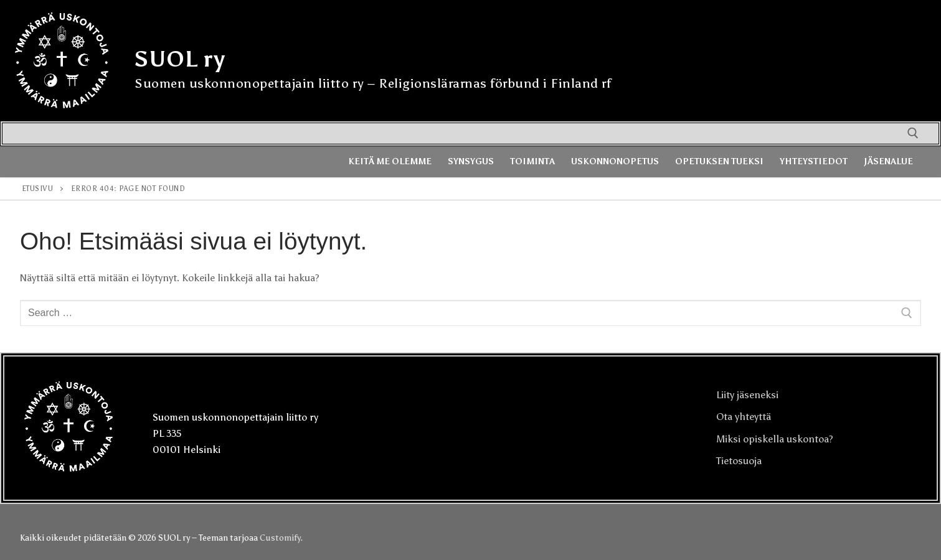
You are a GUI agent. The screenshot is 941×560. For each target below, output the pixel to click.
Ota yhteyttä (744, 417)
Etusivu (38, 189)
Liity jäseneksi (747, 395)
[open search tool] (913, 133)
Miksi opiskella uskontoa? (775, 439)
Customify (280, 538)
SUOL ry (180, 59)
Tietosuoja (739, 461)
